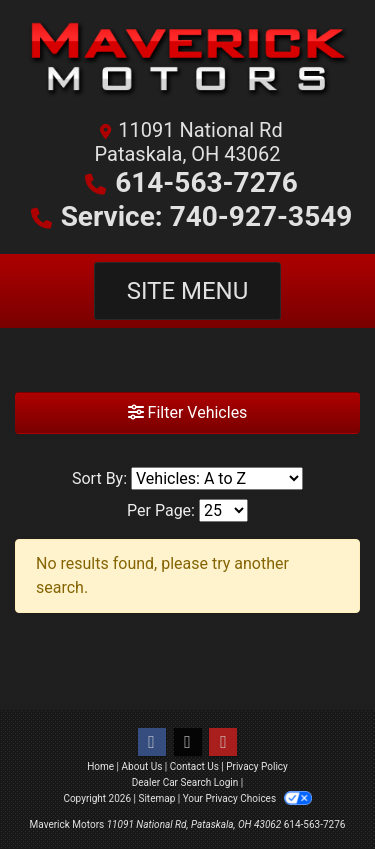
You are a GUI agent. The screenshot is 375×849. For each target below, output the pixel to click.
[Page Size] (223, 510)
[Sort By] (217, 478)
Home (100, 766)
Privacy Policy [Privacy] (257, 766)
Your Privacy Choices (247, 798)
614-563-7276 (206, 182)
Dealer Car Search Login (185, 782)
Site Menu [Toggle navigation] (188, 291)
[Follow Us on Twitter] (188, 742)
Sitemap (156, 798)
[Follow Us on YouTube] (223, 742)
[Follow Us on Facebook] (152, 742)
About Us (142, 766)
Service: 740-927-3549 (207, 216)
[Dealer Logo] (187, 65)
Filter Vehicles (188, 412)
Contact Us (194, 766)
